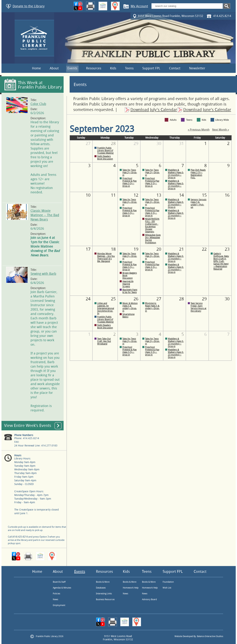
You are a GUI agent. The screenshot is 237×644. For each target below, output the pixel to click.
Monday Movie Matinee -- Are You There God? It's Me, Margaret (106, 257)
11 (113, 195)
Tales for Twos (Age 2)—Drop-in (130, 173)
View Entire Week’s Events (28, 426)
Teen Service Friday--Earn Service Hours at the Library (198, 307)
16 (227, 195)
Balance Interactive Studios (210, 636)
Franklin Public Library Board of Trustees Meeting (105, 150)
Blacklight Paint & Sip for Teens (130, 291)
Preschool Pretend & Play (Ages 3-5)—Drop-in (130, 182)
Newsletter (197, 68)
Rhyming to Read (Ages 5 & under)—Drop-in (152, 307)
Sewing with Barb (43, 274)
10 (88, 195)
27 (88, 144)
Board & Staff (59, 582)
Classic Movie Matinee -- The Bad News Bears (45, 215)
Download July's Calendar (154, 110)
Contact (175, 68)
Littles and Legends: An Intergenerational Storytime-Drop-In (106, 308)
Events (72, 68)
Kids (113, 68)
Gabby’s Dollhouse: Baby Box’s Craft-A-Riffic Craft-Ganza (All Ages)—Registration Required (221, 261)
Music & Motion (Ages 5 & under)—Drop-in (130, 307)
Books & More (103, 582)
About (54, 68)
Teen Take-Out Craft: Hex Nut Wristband (104, 341)
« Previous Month (199, 130)
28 (181, 299)
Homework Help (131, 588)
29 (136, 144)
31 (181, 144)
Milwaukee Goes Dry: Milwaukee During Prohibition (153, 239)
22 (204, 249)
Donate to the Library (29, 6)
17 (88, 249)
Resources (94, 68)
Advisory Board (149, 599)
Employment (59, 605)
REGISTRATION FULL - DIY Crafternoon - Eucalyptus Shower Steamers (152, 225)
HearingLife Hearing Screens (128, 284)
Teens (129, 68)
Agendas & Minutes (62, 588)
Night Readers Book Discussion (105, 158)
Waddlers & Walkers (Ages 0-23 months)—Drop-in (176, 174)
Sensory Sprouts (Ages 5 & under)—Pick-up (198, 203)
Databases (101, 588)
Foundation (168, 582)
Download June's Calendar (207, 110)
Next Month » (221, 130)
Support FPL (151, 68)
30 (159, 144)
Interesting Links (104, 594)
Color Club (38, 104)
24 (88, 299)
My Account (139, 6)
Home (36, 68)
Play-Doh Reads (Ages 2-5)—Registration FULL (198, 174)
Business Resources (105, 599)
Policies (56, 594)
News (55, 599)
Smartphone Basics (128, 316)
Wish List (167, 588)
